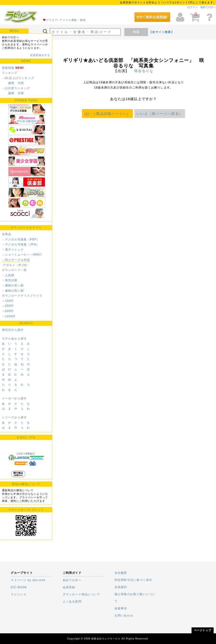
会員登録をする (40, 55)
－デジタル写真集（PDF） (21, 239)
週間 (11, 83)
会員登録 (69, 587)
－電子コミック (13, 250)
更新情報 (8, 68)
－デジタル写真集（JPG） (21, 244)
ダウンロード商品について (82, 594)
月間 (21, 83)
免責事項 (121, 608)
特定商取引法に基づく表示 (133, 580)
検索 (136, 32)
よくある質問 (72, 602)
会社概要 (121, 573)
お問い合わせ (124, 616)
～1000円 (9, 316)
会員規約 (121, 587)
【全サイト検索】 (162, 32)
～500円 (8, 311)
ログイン (192, 7)
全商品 (7, 234)
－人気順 (8, 275)
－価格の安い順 (13, 285)
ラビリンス (19, 594)
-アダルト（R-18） (16, 265)
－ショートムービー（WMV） (23, 255)
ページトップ (203, 630)
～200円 (8, 306)
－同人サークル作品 (16, 260)
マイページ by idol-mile (28, 580)
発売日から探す (13, 330)
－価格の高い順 (13, 291)
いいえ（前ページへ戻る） (160, 114)
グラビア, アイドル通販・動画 (66, 20)
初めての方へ (208, 7)
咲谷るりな (144, 71)
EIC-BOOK (19, 587)
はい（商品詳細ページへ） (107, 114)
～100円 (8, 301)
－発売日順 (10, 280)
